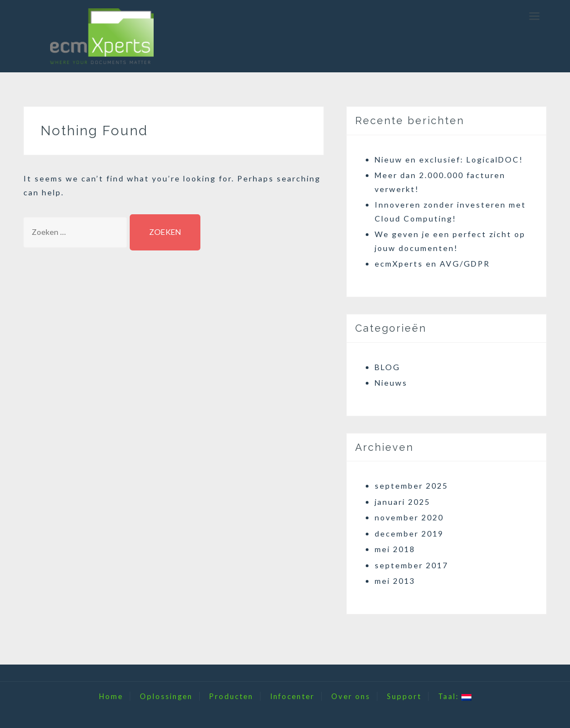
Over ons (351, 696)
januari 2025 (402, 502)
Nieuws (391, 383)
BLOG (387, 367)
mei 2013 (395, 581)
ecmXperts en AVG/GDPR (432, 264)
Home (111, 696)
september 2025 (411, 486)
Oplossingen (166, 696)
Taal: (455, 696)
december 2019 (409, 533)
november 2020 (409, 517)
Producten (231, 696)
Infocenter (292, 696)
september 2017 (411, 565)
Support (404, 696)
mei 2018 (395, 549)
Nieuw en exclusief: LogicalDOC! (449, 159)
